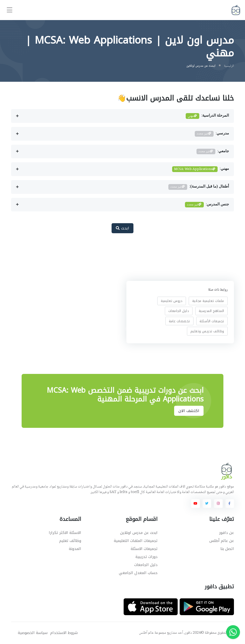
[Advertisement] (119, 254)
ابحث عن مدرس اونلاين (139, 533)
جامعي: (213, 152)
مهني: (201, 169)
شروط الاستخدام (64, 633)
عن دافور (227, 533)
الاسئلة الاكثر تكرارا (65, 533)
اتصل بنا (227, 549)
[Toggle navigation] (10, 10)
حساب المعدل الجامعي (138, 573)
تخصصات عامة (179, 321)
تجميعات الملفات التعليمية (136, 541)
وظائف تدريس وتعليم (207, 331)
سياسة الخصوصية (33, 633)
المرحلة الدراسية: (207, 116)
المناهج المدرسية (211, 311)
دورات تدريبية (146, 557)
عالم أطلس (146, 633)
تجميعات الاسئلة (144, 549)
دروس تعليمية (172, 301)
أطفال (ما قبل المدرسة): (199, 187)
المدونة (75, 549)
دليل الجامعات (179, 311)
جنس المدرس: (207, 205)
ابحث (122, 228)
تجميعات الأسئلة (212, 321)
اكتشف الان (189, 411)
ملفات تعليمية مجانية (208, 301)
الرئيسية (229, 66)
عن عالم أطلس (222, 541)
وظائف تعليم (70, 541)
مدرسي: (212, 134)
